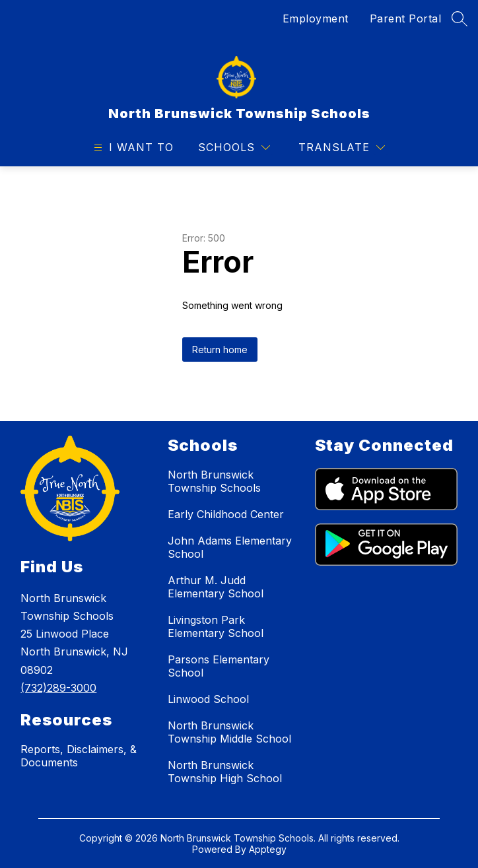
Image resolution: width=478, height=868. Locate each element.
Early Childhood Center (226, 514)
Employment (316, 18)
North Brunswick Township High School (225, 772)
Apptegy (268, 849)
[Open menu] (132, 148)
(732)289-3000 (58, 688)
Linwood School (208, 699)
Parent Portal (406, 18)
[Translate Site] (342, 148)
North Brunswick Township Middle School (229, 732)
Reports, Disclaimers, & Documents (79, 756)
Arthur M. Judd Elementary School (216, 587)
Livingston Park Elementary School (216, 626)
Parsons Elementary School (219, 666)
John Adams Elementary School (230, 547)
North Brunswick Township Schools (214, 481)
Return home (220, 350)
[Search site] (460, 18)
